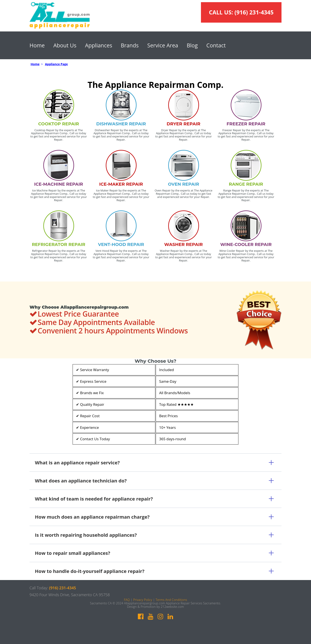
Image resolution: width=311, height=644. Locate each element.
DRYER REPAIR (184, 124)
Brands (130, 45)
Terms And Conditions (171, 600)
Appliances (99, 45)
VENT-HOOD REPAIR (121, 244)
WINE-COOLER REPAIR (246, 244)
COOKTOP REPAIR (59, 124)
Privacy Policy (143, 600)
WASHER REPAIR (184, 244)
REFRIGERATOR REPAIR (59, 244)
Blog (192, 45)
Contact (216, 45)
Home (37, 45)
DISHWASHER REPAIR (121, 124)
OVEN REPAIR (184, 184)
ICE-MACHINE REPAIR (59, 184)
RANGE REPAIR (246, 184)
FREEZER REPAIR (246, 124)
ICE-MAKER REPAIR (121, 184)
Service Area (163, 45)
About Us (65, 45)
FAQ (127, 600)
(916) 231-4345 (254, 12)
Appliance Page (56, 64)
